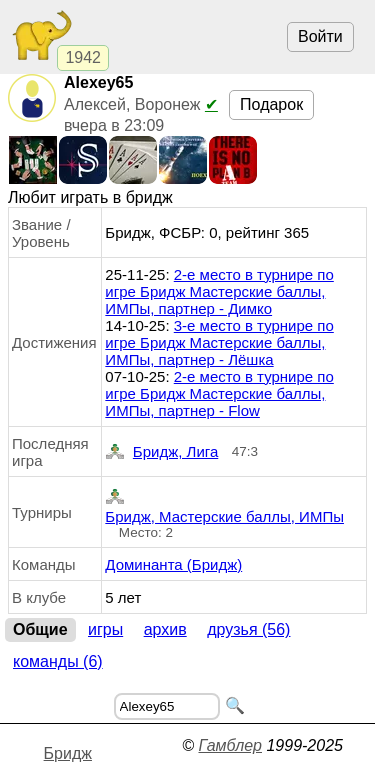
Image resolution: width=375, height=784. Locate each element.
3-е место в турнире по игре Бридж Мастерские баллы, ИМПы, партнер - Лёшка (219, 342)
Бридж (68, 753)
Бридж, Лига (161, 451)
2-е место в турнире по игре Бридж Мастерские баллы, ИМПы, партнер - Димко (219, 291)
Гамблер (230, 745)
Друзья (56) (248, 629)
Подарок (271, 104)
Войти (320, 36)
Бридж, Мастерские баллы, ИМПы (224, 505)
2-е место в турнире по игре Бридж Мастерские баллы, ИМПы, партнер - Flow (219, 393)
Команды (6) (58, 661)
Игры (105, 629)
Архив (165, 629)
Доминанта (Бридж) (173, 564)
